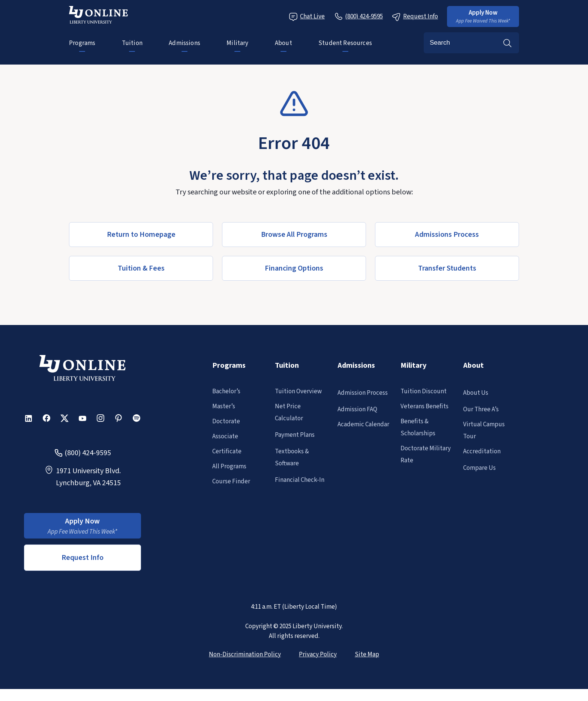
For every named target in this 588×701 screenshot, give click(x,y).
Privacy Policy (318, 654)
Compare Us (479, 468)
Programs (82, 43)
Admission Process (363, 393)
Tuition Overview (298, 391)
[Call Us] (358, 17)
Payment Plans (295, 435)
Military (237, 43)
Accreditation (482, 451)
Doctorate (226, 421)
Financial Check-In (300, 480)
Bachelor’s (226, 391)
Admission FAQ (357, 409)
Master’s (224, 406)
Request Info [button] (82, 558)
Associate (225, 436)
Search (507, 43)
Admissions (184, 43)
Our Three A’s (481, 409)
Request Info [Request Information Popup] (415, 17)
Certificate (227, 451)
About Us (476, 393)
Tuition (132, 43)
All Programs (229, 466)
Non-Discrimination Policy (245, 654)
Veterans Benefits (424, 406)
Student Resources (345, 43)
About (283, 43)
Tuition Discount (424, 391)
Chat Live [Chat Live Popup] (307, 17)
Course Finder (231, 481)
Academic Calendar (363, 424)
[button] (483, 17)
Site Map (367, 654)
